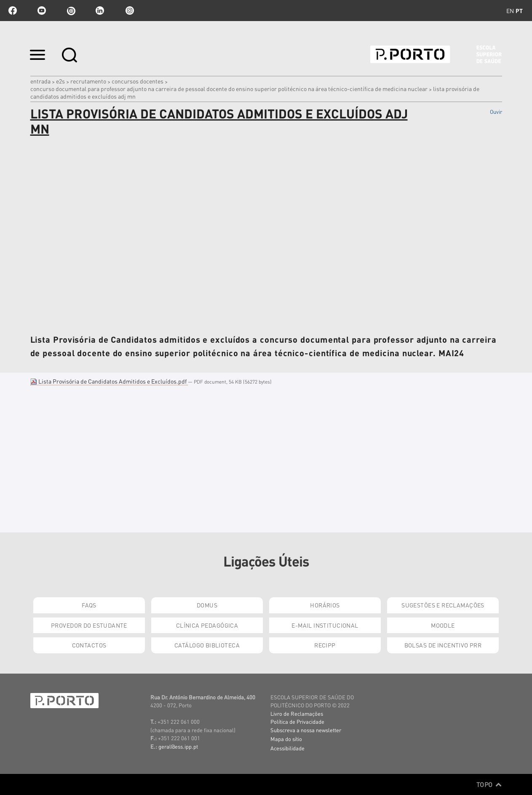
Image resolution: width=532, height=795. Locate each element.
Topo (489, 784)
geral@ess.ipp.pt (178, 746)
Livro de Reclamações (297, 713)
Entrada (40, 81)
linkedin (100, 11)
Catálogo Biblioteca (207, 645)
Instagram (129, 11)
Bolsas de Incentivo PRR (443, 645)
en (510, 11)
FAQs (89, 605)
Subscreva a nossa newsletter (306, 730)
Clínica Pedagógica (207, 625)
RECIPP (325, 645)
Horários (325, 605)
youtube (42, 11)
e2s (60, 81)
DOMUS (207, 605)
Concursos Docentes (138, 81)
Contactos (89, 645)
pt (519, 11)
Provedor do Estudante (89, 625)
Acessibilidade (287, 748)
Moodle (443, 625)
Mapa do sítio (286, 739)
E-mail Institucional (325, 625)
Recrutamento (88, 81)
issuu (71, 11)
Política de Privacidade (297, 721)
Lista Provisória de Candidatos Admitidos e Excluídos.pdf (109, 381)
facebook (13, 11)
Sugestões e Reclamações (443, 605)
